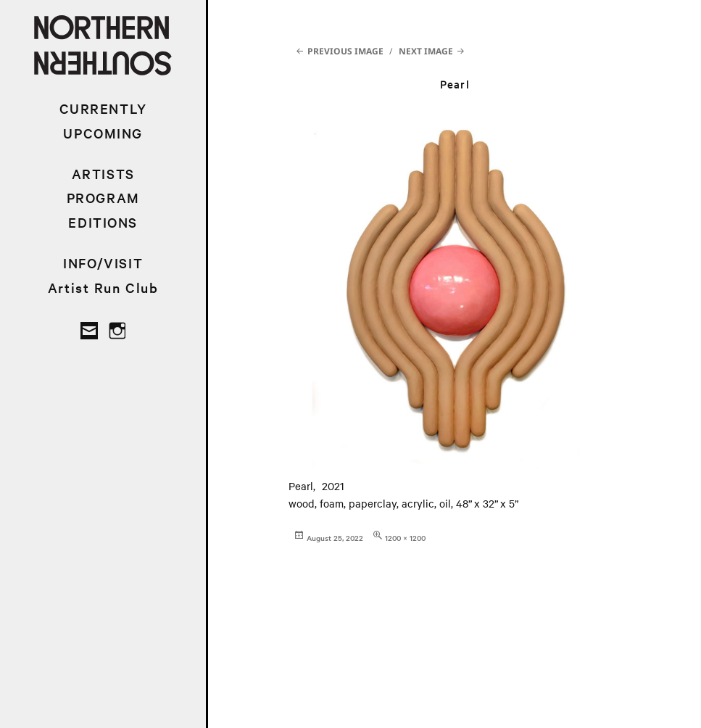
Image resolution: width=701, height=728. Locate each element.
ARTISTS (103, 174)
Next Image (426, 51)
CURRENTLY (103, 108)
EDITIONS (103, 222)
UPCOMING (103, 133)
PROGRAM (103, 198)
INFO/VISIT (103, 263)
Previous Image (345, 51)
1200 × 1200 (405, 538)
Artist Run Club (103, 288)
